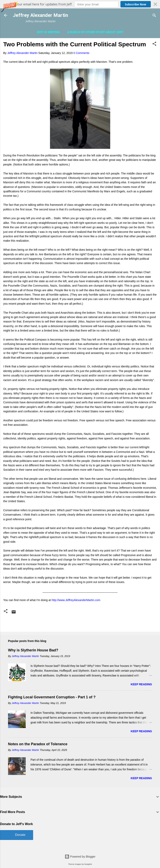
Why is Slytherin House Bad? (33, 650)
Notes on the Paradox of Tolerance (38, 744)
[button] (80, 4)
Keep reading (141, 684)
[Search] (154, 16)
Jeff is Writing (48, 32)
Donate (20, 835)
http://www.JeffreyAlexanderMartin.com (76, 600)
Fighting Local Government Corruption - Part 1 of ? (52, 697)
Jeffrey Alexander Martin (40, 15)
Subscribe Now (136, 4)
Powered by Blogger (80, 857)
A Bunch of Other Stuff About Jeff (95, 32)
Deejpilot (88, 864)
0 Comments (81, 53)
